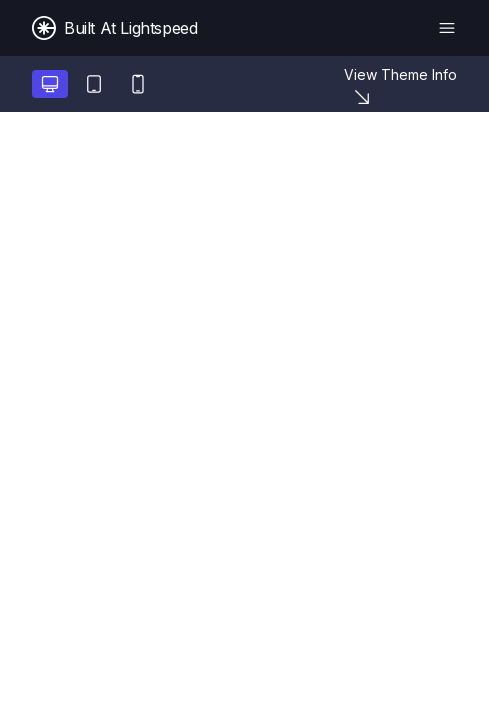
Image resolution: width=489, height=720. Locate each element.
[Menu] (447, 28)
